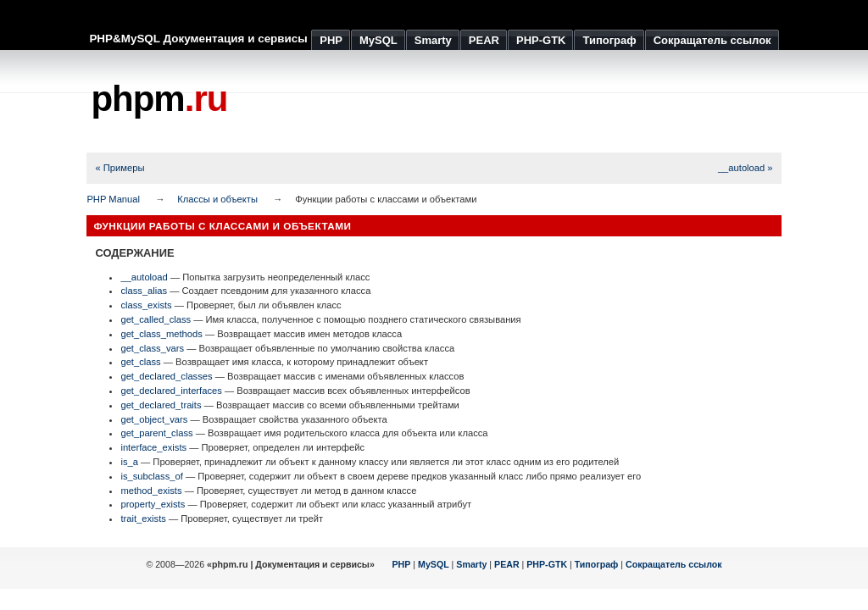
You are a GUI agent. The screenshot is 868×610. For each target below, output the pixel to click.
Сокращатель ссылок (674, 564)
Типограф (597, 564)
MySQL (434, 564)
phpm (159, 99)
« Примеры (120, 168)
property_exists (153, 504)
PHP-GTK (547, 564)
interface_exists (153, 447)
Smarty (471, 564)
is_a (129, 462)
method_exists (151, 491)
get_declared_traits (161, 405)
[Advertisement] (473, 102)
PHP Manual (113, 199)
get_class (140, 362)
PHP (402, 564)
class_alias (144, 291)
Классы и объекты (217, 199)
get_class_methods (161, 334)
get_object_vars (154, 419)
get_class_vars (152, 348)
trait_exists (143, 518)
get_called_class (156, 319)
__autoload (144, 277)
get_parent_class (156, 433)
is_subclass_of (151, 476)
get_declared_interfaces (171, 391)
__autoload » (746, 168)
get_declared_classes (166, 376)
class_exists (146, 305)
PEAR (507, 564)
